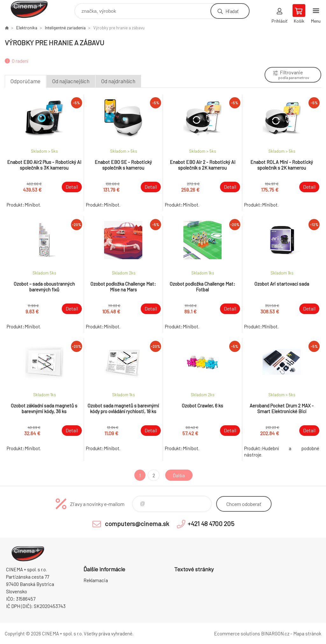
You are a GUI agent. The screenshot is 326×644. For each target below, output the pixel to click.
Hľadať (232, 11)
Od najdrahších (118, 81)
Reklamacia (96, 580)
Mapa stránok (307, 633)
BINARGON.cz (275, 633)
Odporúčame (25, 81)
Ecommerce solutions (237, 633)
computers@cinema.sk (137, 523)
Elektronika (27, 28)
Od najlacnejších (71, 81)
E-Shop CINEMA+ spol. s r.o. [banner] (33, 9)
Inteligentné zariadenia (65, 28)
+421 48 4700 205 (211, 523)
